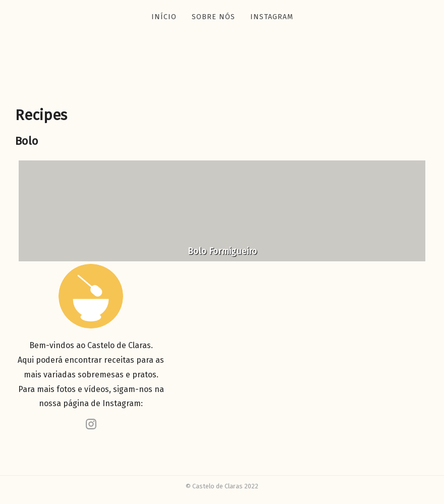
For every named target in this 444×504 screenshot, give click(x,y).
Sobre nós (213, 17)
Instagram (272, 17)
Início (164, 17)
